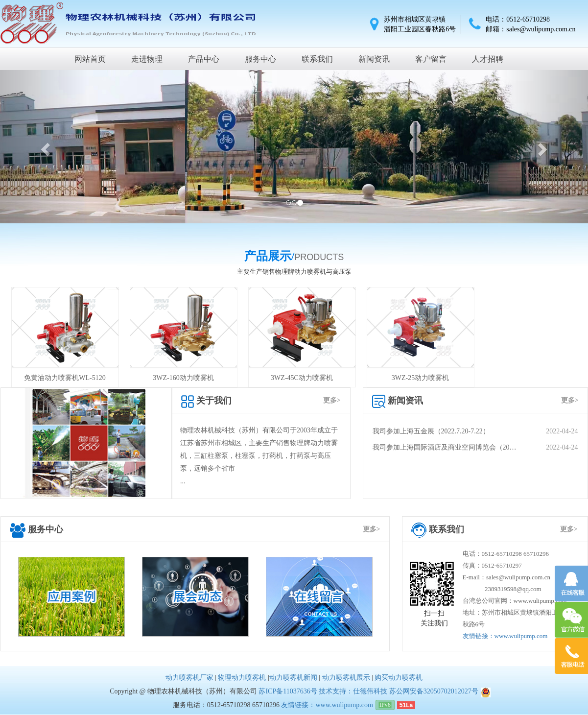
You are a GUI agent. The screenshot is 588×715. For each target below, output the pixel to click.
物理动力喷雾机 (242, 678)
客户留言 (431, 59)
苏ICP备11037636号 (288, 691)
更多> (332, 400)
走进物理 (147, 59)
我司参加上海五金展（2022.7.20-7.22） (475, 431)
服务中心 (260, 59)
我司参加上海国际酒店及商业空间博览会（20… (475, 448)
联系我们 (317, 59)
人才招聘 (488, 59)
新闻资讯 (374, 59)
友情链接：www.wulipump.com (505, 636)
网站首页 (90, 59)
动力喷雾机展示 (346, 678)
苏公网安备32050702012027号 (434, 691)
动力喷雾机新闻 (293, 678)
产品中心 (204, 59)
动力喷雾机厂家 (189, 678)
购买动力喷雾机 (399, 678)
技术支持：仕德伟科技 (353, 691)
